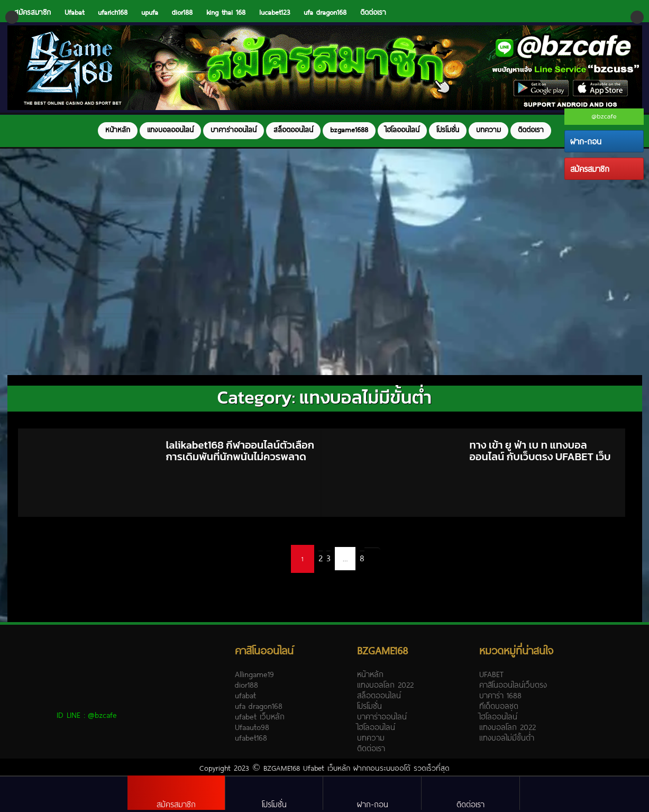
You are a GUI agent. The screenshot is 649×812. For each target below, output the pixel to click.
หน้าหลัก (118, 130)
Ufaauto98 (252, 727)
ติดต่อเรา (373, 12)
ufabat (245, 695)
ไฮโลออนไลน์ (402, 130)
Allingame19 (254, 674)
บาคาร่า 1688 (500, 695)
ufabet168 (251, 737)
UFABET (491, 674)
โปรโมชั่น (448, 130)
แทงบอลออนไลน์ (170, 130)
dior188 (182, 12)
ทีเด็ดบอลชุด (499, 706)
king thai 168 (226, 12)
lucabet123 (275, 12)
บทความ (488, 130)
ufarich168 (113, 12)
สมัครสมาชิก (590, 169)
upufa (150, 12)
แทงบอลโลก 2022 (385, 685)
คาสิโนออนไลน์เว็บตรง (513, 685)
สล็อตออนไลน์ (293, 130)
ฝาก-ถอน (586, 141)
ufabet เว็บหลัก (260, 716)
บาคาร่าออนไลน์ (234, 130)
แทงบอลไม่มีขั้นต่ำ (507, 737)
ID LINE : (87, 715)
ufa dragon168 (325, 12)
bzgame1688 (349, 130)
